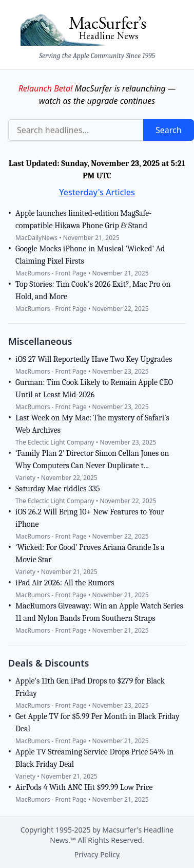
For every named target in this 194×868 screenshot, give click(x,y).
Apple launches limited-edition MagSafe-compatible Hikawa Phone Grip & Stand (84, 219)
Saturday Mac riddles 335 (57, 489)
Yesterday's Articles (97, 192)
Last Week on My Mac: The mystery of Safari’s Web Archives (92, 424)
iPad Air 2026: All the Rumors (65, 583)
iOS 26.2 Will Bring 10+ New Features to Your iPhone (90, 518)
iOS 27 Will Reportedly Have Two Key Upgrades (94, 359)
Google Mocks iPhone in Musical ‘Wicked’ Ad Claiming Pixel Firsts (90, 255)
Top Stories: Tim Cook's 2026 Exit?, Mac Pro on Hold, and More (93, 290)
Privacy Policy (97, 854)
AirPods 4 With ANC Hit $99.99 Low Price (84, 787)
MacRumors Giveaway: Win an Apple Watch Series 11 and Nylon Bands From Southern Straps (99, 612)
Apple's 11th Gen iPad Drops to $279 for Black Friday (90, 687)
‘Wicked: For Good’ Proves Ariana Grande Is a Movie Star (90, 553)
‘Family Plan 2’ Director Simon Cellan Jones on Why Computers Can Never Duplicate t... (92, 459)
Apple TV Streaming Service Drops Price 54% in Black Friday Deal (94, 758)
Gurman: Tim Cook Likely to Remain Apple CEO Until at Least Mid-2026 (94, 389)
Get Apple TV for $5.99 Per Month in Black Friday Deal (98, 723)
